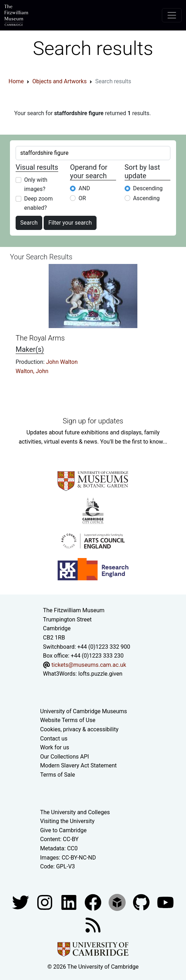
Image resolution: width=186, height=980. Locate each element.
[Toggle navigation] (172, 15)
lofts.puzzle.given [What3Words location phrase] (100, 674)
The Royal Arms (40, 338)
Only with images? (36, 184)
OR (82, 198)
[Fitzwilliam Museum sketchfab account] (118, 902)
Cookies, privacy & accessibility (79, 729)
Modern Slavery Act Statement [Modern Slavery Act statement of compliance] (78, 765)
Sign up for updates (93, 421)
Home (16, 81)
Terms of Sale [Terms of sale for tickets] (58, 775)
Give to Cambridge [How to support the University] (63, 830)
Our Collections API (65, 757)
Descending (148, 188)
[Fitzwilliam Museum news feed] (93, 925)
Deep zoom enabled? (39, 203)
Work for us (55, 747)
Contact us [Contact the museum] (54, 739)
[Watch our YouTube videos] (165, 902)
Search (29, 223)
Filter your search (70, 223)
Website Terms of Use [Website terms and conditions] (68, 720)
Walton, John (32, 371)
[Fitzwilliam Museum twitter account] (21, 902)
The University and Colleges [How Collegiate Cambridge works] (75, 812)
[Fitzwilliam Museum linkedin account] (94, 902)
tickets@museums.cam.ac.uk (89, 665)
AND (84, 188)
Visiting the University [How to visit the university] (67, 821)
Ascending (146, 198)
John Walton (62, 362)
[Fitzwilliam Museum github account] (142, 902)
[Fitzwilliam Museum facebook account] (70, 902)
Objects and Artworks (59, 81)
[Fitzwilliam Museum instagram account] (45, 902)
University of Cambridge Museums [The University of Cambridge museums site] (84, 711)
